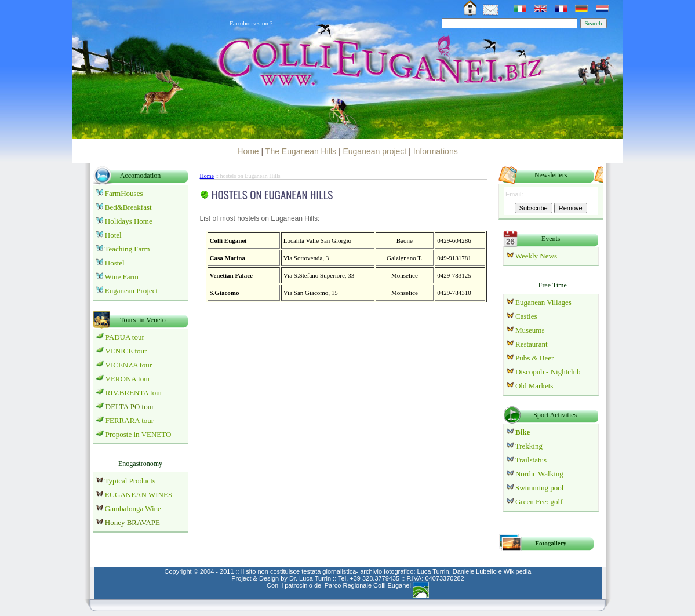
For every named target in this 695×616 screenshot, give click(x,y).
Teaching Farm (128, 249)
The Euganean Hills (301, 151)
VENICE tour (126, 351)
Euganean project (374, 151)
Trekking (529, 446)
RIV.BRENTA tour (134, 393)
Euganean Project (131, 291)
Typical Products (130, 481)
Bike (522, 432)
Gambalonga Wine (133, 509)
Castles (525, 316)
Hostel (115, 263)
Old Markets (534, 386)
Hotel (113, 235)
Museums (530, 330)
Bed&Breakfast (128, 207)
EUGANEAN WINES (134, 495)
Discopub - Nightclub (547, 372)
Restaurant (532, 344)
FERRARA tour (130, 420)
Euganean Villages (543, 302)
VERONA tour (128, 379)
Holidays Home (129, 221)
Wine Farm (122, 277)
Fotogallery (551, 543)
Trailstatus (531, 460)
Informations (436, 151)
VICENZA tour (129, 365)
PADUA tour (125, 337)
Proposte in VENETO (139, 434)
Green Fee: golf (539, 502)
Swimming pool (539, 488)
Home (248, 151)
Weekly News (536, 256)
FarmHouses (124, 193)
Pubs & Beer (534, 358)
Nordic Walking (539, 474)
